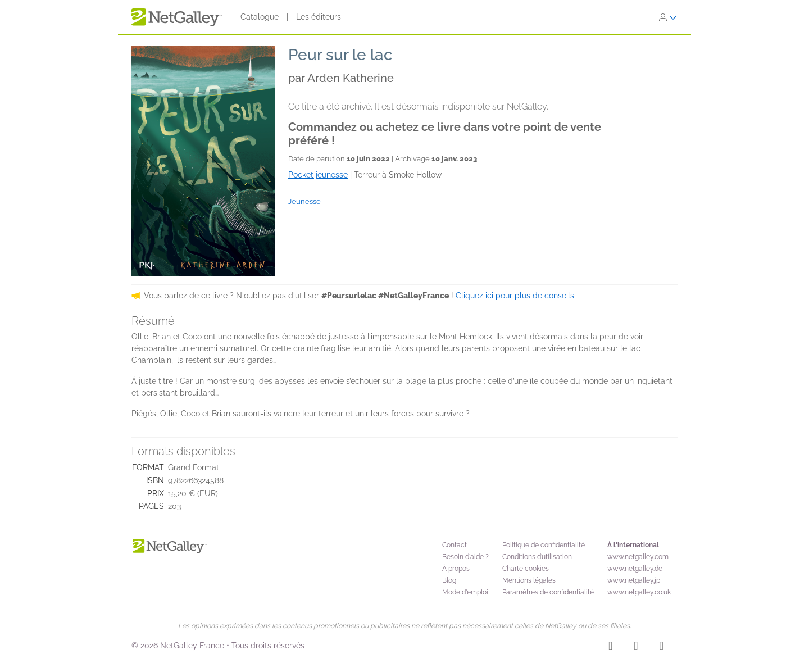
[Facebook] (636, 647)
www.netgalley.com (638, 557)
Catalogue (260, 17)
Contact (455, 545)
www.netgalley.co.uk (639, 592)
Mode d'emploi (465, 592)
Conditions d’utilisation (537, 557)
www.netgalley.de (635, 569)
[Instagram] (610, 647)
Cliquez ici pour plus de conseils (515, 296)
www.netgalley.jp (634, 580)
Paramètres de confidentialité (548, 592)
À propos (456, 569)
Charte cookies (526, 569)
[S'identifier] (668, 17)
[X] (662, 647)
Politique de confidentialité (544, 545)
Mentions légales (529, 580)
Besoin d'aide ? (465, 557)
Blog (449, 580)
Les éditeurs (319, 17)
